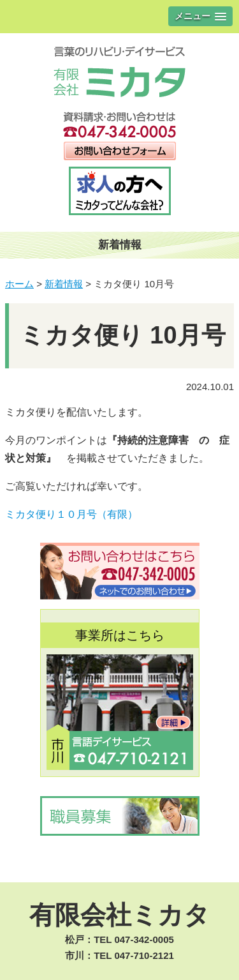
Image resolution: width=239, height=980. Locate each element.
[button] (200, 16)
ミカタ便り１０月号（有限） (71, 514)
